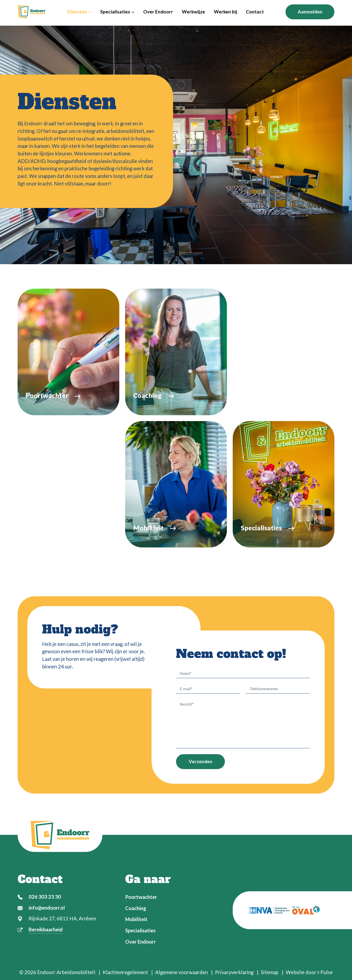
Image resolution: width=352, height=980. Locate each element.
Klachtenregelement (125, 972)
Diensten (79, 12)
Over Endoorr (158, 12)
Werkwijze (193, 12)
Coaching (136, 908)
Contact (255, 12)
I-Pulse (325, 972)
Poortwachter (141, 897)
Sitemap (270, 972)
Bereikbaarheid (46, 929)
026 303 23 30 (45, 897)
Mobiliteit (136, 919)
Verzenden (201, 762)
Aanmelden (310, 12)
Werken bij (225, 12)
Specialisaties (117, 12)
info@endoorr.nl (47, 908)
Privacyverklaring (234, 972)
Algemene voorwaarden (181, 972)
